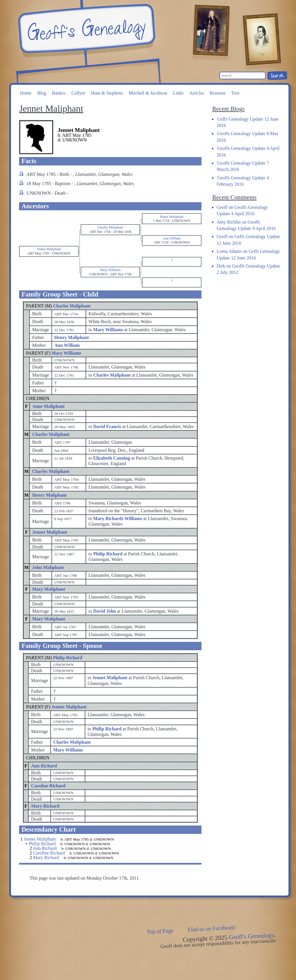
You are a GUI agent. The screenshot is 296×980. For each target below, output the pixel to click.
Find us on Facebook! (212, 929)
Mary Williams (66, 353)
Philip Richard (67, 658)
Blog (42, 93)
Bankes (59, 93)
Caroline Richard (48, 786)
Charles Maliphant (72, 306)
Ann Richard (44, 766)
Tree (235, 93)
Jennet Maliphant (50, 532)
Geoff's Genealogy (86, 29)
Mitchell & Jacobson (148, 93)
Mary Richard (45, 806)
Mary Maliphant (49, 589)
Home (26, 93)
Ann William (67, 345)
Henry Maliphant (72, 337)
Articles (197, 93)
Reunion (218, 93)
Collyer (78, 93)
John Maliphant (48, 567)
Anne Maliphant (48, 406)
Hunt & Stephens (107, 93)
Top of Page (160, 931)
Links (178, 93)
